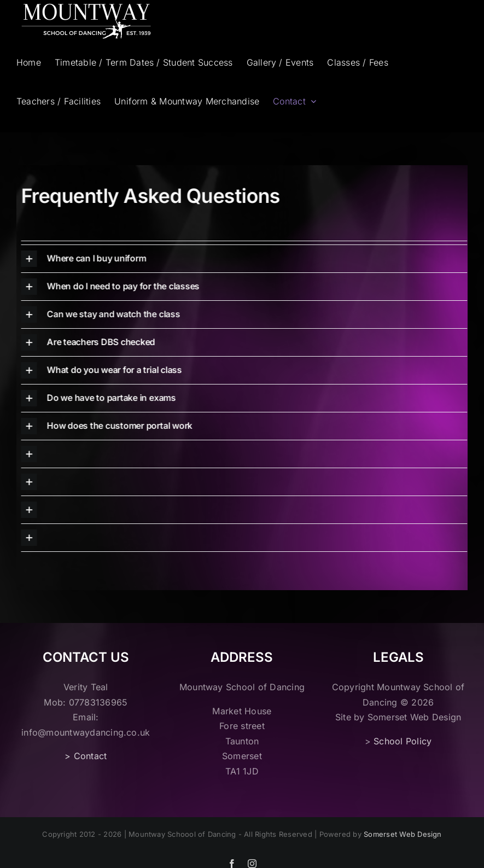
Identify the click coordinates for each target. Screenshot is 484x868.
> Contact (86, 756)
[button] (241, 259)
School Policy (403, 741)
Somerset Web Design (403, 834)
